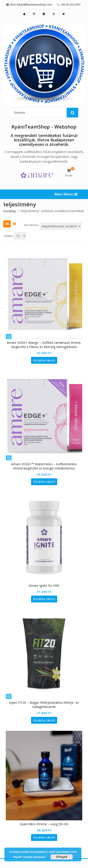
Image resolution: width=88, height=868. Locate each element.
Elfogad (62, 857)
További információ (34, 857)
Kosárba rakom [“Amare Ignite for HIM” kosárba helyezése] (44, 599)
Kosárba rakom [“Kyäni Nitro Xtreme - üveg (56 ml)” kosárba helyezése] (44, 837)
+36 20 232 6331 (71, 5)
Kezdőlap (10, 211)
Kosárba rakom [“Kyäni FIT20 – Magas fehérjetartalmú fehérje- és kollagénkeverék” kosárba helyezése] (44, 720)
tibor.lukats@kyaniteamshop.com (31, 5)
